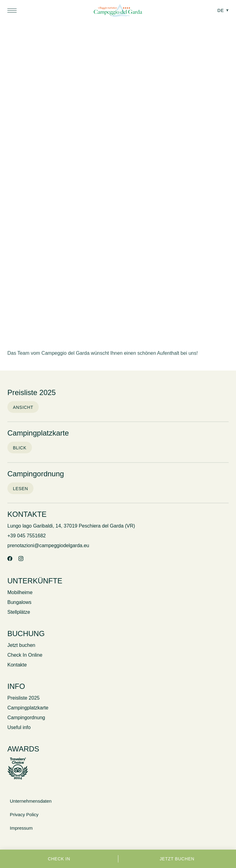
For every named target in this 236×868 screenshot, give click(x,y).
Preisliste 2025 (24, 698)
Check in (59, 859)
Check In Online (25, 655)
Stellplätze (19, 612)
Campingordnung (26, 718)
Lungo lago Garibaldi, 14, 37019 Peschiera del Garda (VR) (71, 526)
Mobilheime (20, 592)
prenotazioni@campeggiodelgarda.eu (48, 545)
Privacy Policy (24, 814)
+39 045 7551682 (27, 536)
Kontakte (17, 665)
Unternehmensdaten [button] (31, 801)
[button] (12, 10)
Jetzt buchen (177, 859)
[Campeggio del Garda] (118, 11)
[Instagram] (21, 559)
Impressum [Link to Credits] (21, 828)
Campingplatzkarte (28, 708)
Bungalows (19, 602)
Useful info (19, 727)
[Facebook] (10, 559)
